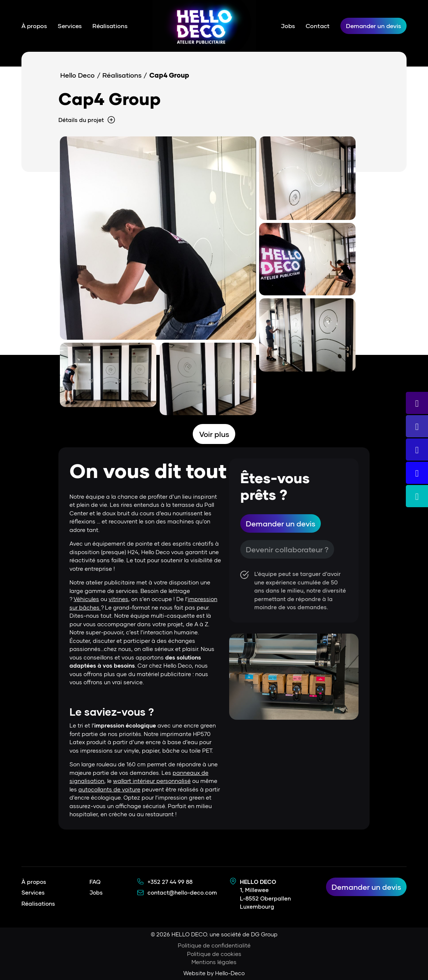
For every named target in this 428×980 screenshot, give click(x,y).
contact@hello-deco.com (182, 892)
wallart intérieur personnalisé (152, 781)
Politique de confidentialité (214, 945)
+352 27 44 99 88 (170, 882)
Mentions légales (214, 962)
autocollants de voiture (109, 789)
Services (70, 26)
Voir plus (214, 434)
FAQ (95, 882)
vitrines (118, 599)
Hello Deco (77, 75)
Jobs (288, 26)
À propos (34, 26)
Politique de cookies (214, 954)
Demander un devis (373, 26)
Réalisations (110, 26)
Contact (318, 26)
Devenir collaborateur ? (287, 549)
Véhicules (86, 599)
